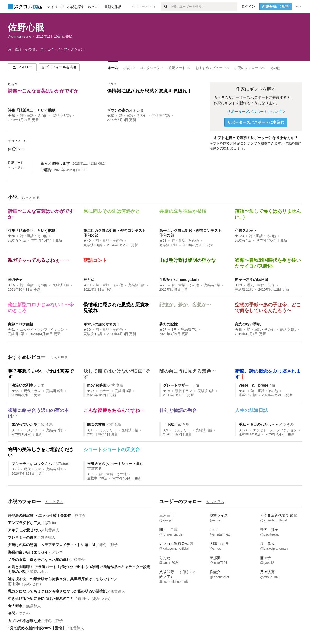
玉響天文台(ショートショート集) (114, 464)
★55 (11, 285)
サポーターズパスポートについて (256, 112)
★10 (15, 430)
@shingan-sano (19, 37)
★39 (238, 285)
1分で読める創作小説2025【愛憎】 (37, 628)
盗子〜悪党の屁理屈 (251, 280)
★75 (15, 469)
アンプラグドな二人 (24, 523)
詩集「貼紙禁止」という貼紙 (32, 110)
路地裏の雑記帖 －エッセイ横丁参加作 (40, 515)
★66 (11, 116)
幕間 (12, 613)
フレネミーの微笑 (22, 537)
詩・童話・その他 (34, 116)
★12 (91, 430)
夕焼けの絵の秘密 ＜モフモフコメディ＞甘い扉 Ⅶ (52, 545)
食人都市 (15, 606)
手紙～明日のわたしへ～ (259, 424)
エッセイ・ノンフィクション (42, 330)
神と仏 (89, 280)
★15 (167, 391)
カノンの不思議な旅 (24, 621)
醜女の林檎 (96, 424)
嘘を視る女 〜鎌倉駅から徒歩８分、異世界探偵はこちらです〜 (61, 579)
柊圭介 (80, 515)
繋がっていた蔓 (24, 424)
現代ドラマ (32, 391)
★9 (166, 430)
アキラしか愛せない (24, 530)
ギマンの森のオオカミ (125, 110)
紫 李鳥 (117, 385)
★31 (242, 391)
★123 (239, 236)
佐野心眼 (26, 27)
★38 (238, 330)
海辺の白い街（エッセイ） (30, 552)
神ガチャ (15, 280)
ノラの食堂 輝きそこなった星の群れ (39, 560)
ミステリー (32, 430)
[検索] (165, 7)
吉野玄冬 (94, 468)
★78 (163, 285)
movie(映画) (97, 385)
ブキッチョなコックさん (32, 464)
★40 (87, 241)
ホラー (105, 391)
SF (174, 330)
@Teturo (62, 464)
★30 (111, 116)
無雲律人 (52, 530)
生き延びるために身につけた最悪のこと (41, 599)
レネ (41, 385)
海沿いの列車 (22, 385)
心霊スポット (246, 231)
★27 (163, 330)
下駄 (168, 424)
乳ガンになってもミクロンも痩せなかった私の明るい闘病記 (57, 591)
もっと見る (16, 168)
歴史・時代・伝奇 (261, 285)
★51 (11, 330)
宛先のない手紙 (248, 324)
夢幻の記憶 (168, 324)
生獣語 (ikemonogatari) (179, 280)
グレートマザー (178, 385)
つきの (288, 424)
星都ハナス (39, 572)
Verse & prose (253, 385)
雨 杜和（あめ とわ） (25, 584)
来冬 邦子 (109, 545)
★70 (87, 285)
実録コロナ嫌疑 (21, 324)
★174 (243, 430)
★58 (163, 241)
